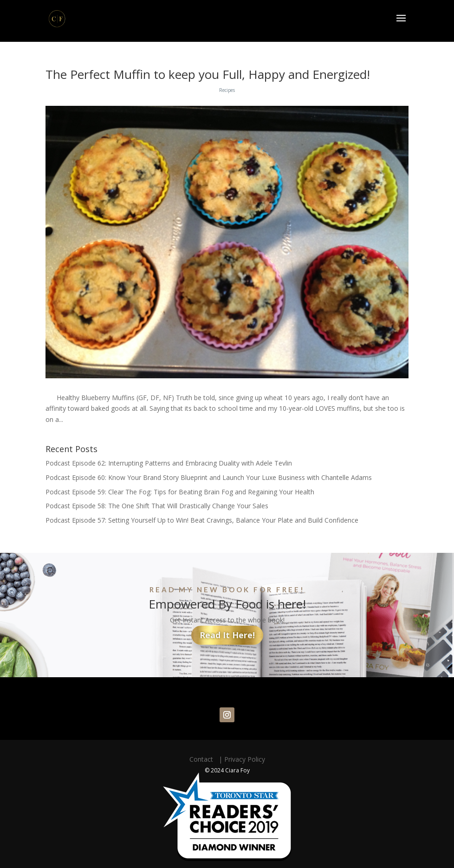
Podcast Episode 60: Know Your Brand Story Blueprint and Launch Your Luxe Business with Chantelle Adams (209, 477)
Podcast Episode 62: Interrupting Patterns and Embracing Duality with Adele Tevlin (169, 463)
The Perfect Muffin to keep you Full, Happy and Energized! (208, 74)
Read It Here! (227, 635)
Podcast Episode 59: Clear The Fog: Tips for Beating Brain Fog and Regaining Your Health (180, 492)
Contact (203, 759)
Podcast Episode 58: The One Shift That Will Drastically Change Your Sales (157, 506)
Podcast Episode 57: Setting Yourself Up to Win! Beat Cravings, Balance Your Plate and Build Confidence (202, 520)
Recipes (227, 90)
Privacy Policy (245, 759)
